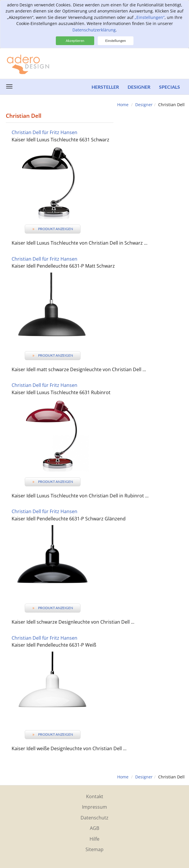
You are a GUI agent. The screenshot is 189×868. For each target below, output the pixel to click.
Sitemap (94, 849)
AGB (94, 828)
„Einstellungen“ (150, 17)
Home (123, 105)
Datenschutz (94, 818)
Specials (170, 87)
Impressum (94, 807)
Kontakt (95, 796)
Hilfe (94, 839)
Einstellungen (116, 41)
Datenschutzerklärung (94, 30)
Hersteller (105, 87)
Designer (139, 87)
